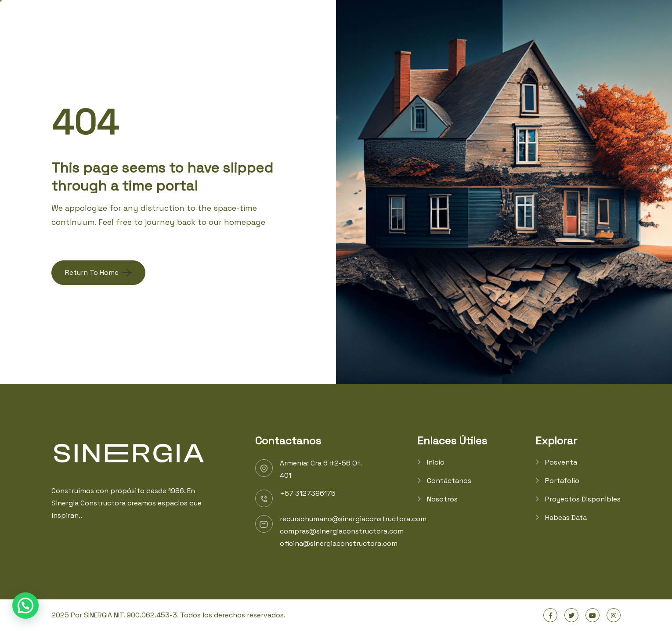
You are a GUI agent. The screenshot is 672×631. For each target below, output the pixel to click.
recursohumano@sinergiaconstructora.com (353, 519)
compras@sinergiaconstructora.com (342, 531)
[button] (25, 606)
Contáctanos (449, 481)
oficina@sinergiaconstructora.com (339, 543)
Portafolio (562, 481)
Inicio (436, 462)
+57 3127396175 (308, 493)
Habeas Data (566, 517)
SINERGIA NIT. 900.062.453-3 (130, 615)
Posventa (561, 462)
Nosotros (442, 499)
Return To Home (92, 272)
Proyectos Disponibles (583, 499)
